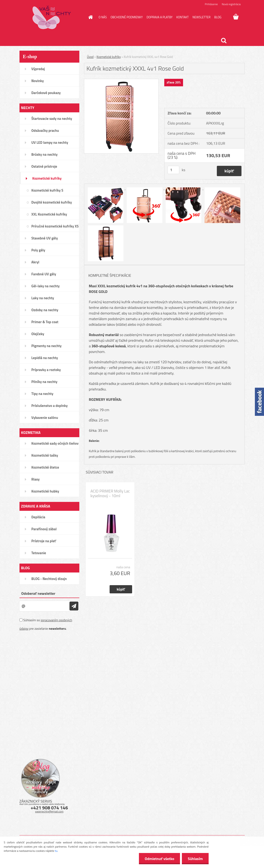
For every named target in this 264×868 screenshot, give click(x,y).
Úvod (90, 57)
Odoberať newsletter (38, 593)
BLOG (218, 17)
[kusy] (173, 170)
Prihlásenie (211, 4)
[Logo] (52, 17)
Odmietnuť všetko (159, 859)
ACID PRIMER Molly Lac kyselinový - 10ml (110, 493)
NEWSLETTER (201, 17)
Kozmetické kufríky (109, 57)
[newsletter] (74, 606)
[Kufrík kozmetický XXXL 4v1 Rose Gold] (121, 81)
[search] (224, 41)
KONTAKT (182, 17)
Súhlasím (195, 859)
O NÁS (103, 17)
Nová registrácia (231, 4)
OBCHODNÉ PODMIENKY (127, 17)
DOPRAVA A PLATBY (159, 17)
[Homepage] (90, 17)
